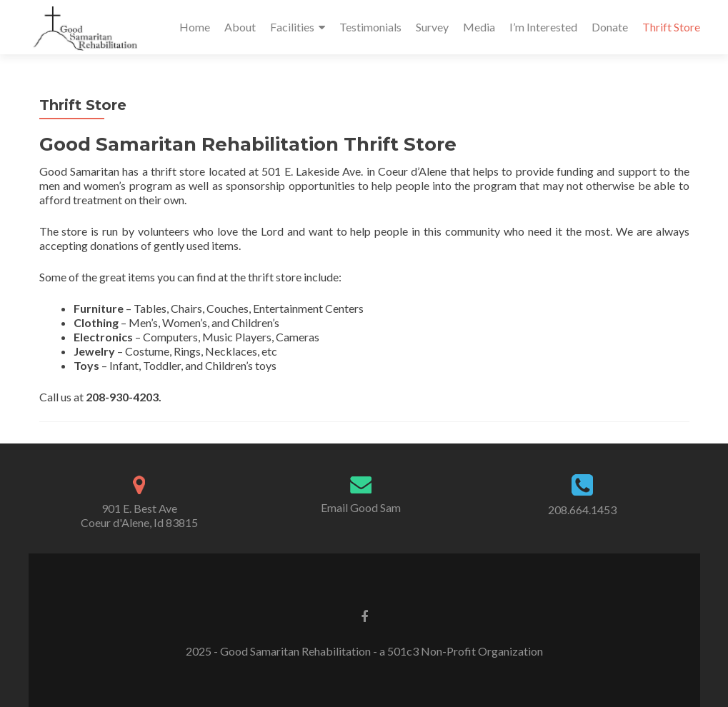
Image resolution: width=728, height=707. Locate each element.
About (240, 27)
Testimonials (370, 27)
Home (195, 27)
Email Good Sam (361, 507)
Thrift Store (671, 27)
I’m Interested (543, 27)
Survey (432, 27)
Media (479, 27)
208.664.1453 (582, 510)
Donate (610, 27)
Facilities (292, 27)
